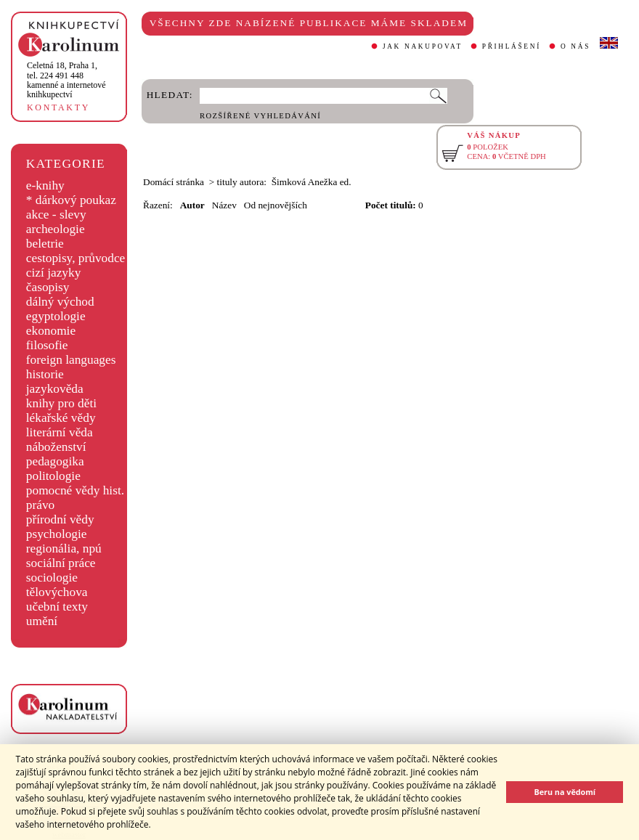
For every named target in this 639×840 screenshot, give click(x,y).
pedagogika (55, 461)
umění (42, 621)
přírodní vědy (60, 519)
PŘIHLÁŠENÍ (512, 46)
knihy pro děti (61, 403)
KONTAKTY (58, 107)
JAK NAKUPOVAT (423, 46)
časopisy (48, 287)
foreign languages (71, 360)
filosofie (47, 345)
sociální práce (61, 563)
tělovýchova (57, 592)
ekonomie (51, 331)
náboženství (56, 447)
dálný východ (60, 302)
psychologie (57, 534)
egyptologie (56, 316)
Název (224, 205)
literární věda (60, 432)
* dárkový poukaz (71, 200)
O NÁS (575, 46)
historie (45, 374)
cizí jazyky (54, 273)
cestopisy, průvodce (76, 258)
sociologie (52, 578)
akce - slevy (56, 215)
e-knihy (45, 185)
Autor (192, 205)
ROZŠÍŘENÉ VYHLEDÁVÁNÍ (260, 116)
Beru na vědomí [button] (565, 792)
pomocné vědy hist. (75, 490)
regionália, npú (64, 549)
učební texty (57, 607)
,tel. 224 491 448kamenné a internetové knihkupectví (66, 80)
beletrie (45, 244)
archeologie (56, 229)
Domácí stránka (174, 182)
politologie (53, 476)
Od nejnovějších (276, 205)
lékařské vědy (61, 418)
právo (40, 505)
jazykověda (55, 389)
